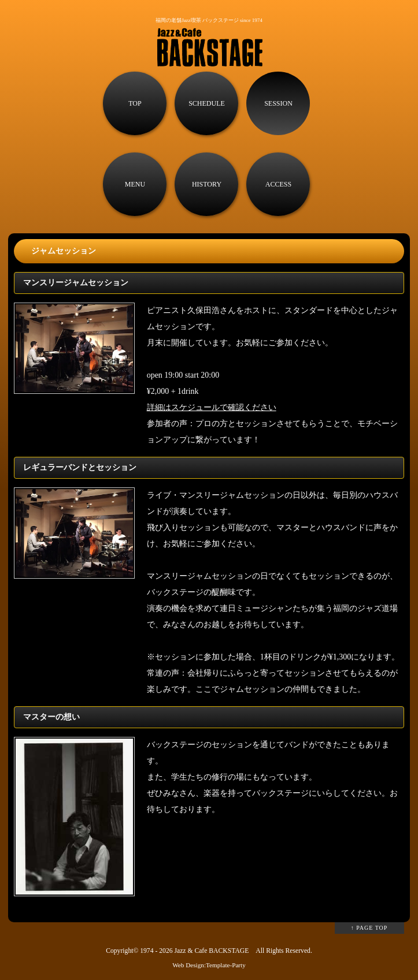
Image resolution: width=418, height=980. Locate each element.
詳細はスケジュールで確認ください (212, 407)
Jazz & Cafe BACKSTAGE (211, 951)
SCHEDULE (207, 103)
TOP (135, 103)
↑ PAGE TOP (369, 928)
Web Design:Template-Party (209, 965)
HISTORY (207, 184)
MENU (135, 184)
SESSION (278, 103)
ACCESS (278, 184)
